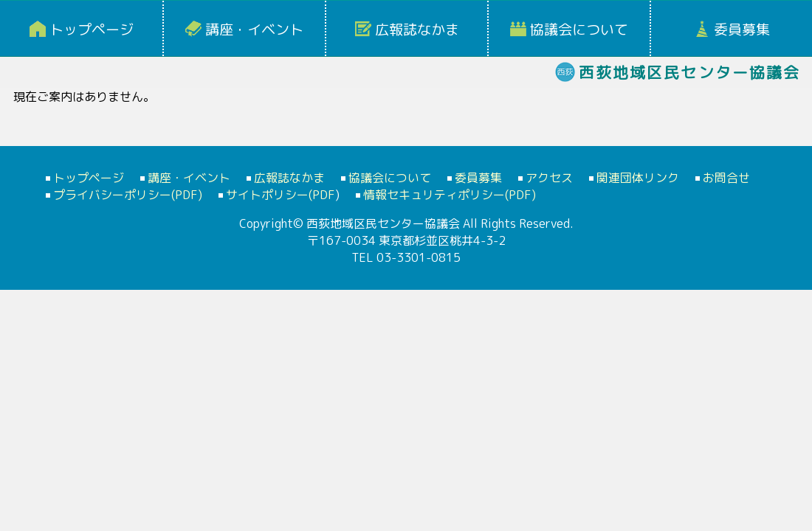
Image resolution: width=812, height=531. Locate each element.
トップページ (92, 29)
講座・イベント (254, 29)
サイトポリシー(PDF (281, 195)
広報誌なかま (417, 29)
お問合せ (726, 178)
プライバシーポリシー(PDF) (128, 195)
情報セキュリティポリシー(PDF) (450, 195)
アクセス (549, 178)
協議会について (579, 29)
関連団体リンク (638, 178)
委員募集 (742, 29)
